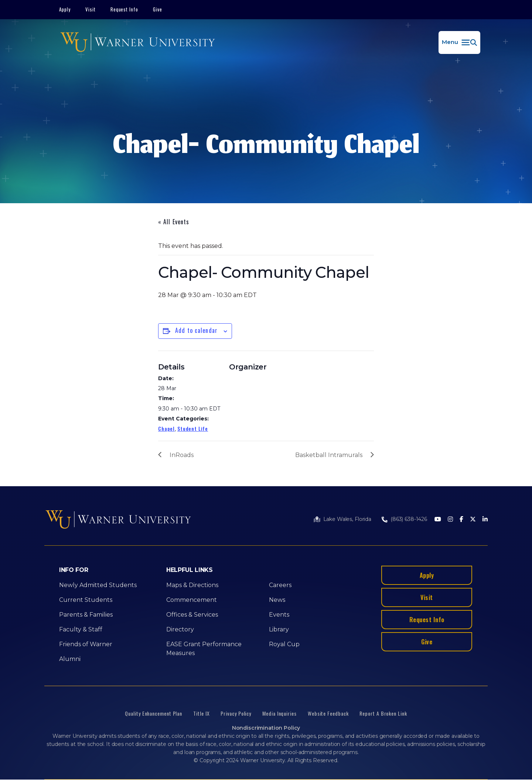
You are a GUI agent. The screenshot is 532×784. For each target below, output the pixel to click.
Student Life (193, 428)
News (277, 600)
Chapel (166, 428)
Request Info (125, 9)
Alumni (70, 659)
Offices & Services (192, 615)
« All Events (174, 222)
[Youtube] (438, 520)
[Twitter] (473, 520)
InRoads (182, 455)
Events (279, 615)
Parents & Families (86, 615)
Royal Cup (284, 644)
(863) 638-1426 (409, 519)
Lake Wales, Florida (347, 519)
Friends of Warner (86, 644)
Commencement (192, 600)
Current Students (86, 600)
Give (158, 9)
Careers (280, 585)
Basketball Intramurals (329, 455)
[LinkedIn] (485, 520)
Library (279, 629)
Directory (180, 629)
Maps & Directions (192, 585)
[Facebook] (461, 520)
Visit (91, 9)
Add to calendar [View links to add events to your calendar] (196, 330)
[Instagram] (450, 520)
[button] (459, 42)
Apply (65, 9)
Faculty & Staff (81, 629)
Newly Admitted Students (98, 585)
